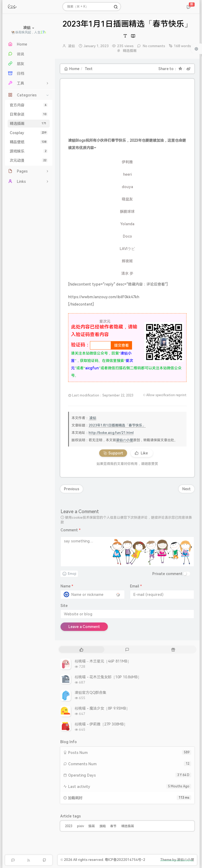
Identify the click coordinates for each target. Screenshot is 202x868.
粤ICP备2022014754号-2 (125, 860)
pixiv (80, 826)
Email (136, 586)
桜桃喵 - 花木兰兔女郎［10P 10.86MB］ (108, 677)
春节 (113, 826)
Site (64, 606)
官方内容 (29, 105)
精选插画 (29, 124)
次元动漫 (29, 160)
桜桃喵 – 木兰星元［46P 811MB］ (103, 661)
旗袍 (103, 826)
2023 (69, 826)
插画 (92, 826)
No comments (154, 46)
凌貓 (72, 46)
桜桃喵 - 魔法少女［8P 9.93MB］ (102, 708)
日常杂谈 (29, 114)
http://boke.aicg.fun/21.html (111, 433)
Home (72, 69)
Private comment (167, 574)
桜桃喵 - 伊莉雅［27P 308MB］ (101, 724)
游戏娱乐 (29, 151)
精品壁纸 (29, 142)
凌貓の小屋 (125, 440)
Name (67, 586)
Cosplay (29, 133)
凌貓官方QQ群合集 (90, 693)
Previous (72, 489)
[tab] (81, 649)
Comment (70, 530)
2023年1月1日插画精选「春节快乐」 (117, 425)
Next (186, 489)
